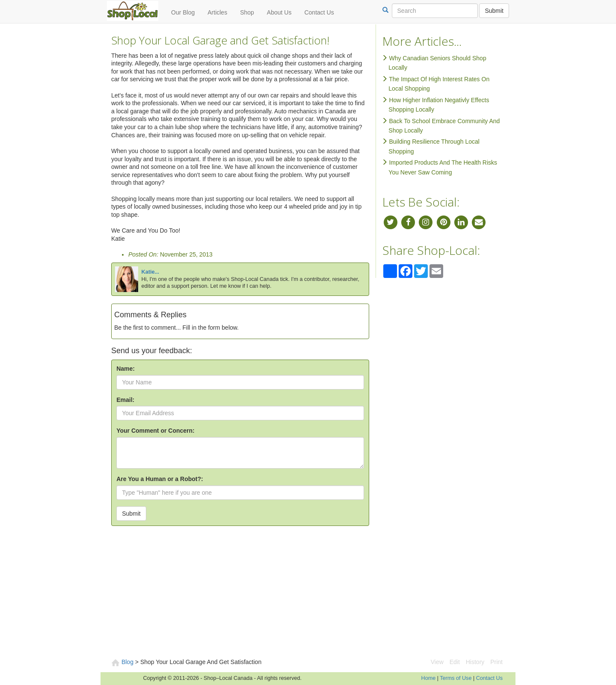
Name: (126, 369)
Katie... (150, 272)
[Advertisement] (308, 593)
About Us (279, 12)
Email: (125, 400)
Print (496, 662)
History (475, 662)
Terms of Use (456, 678)
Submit (494, 11)
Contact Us (319, 12)
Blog (127, 662)
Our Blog (183, 12)
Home (429, 678)
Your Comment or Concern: (155, 431)
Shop (247, 12)
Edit (455, 662)
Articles (217, 12)
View (437, 662)
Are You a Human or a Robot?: (160, 479)
